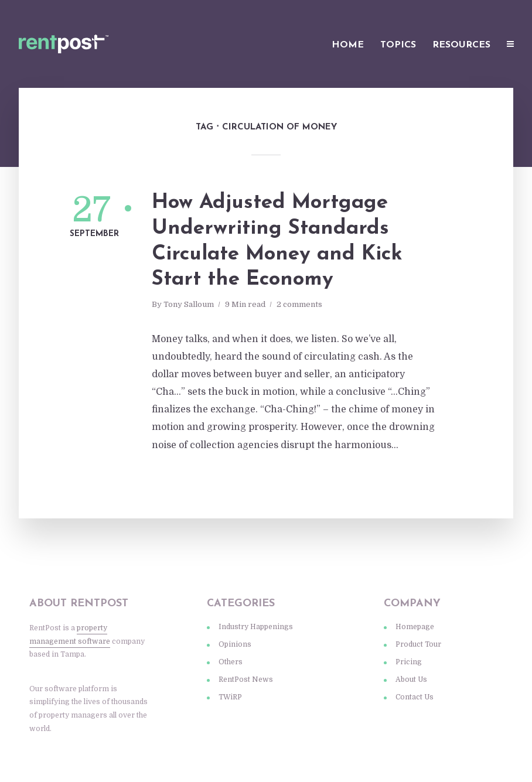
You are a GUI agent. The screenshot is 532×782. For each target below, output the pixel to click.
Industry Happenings (256, 627)
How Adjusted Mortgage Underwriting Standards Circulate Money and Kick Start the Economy (277, 241)
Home (348, 45)
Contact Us (415, 697)
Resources (461, 45)
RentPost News (246, 679)
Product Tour (418, 644)
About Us (411, 679)
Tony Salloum (189, 304)
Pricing (409, 662)
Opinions (235, 644)
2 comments (299, 304)
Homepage (415, 627)
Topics (398, 45)
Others (231, 662)
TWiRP (230, 697)
